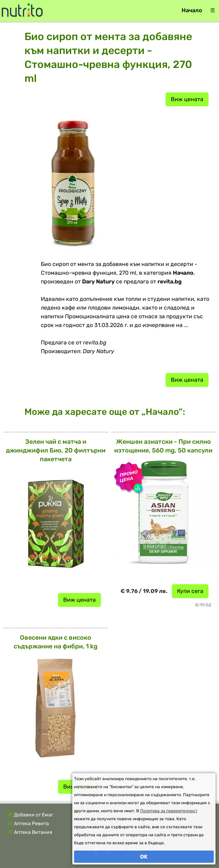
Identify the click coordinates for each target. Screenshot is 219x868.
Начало (192, 10)
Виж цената (187, 99)
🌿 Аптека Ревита (28, 824)
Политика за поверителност (169, 811)
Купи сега (190, 591)
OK (144, 857)
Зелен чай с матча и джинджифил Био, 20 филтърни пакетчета (56, 450)
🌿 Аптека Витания (30, 832)
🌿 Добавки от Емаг (30, 815)
